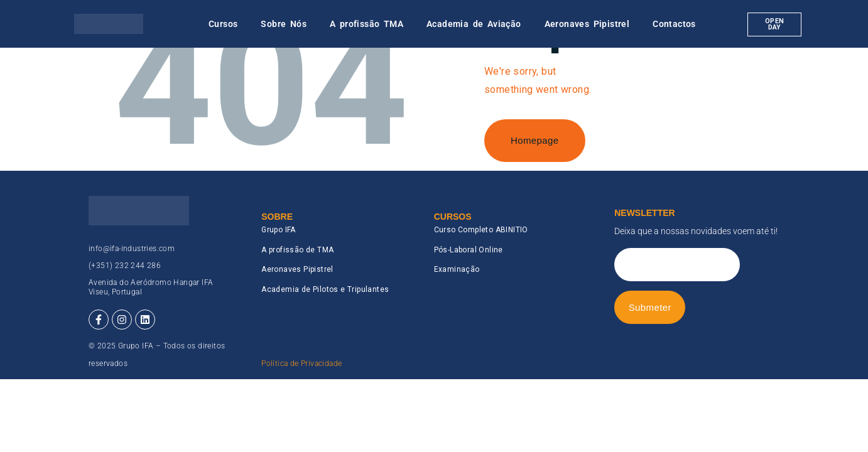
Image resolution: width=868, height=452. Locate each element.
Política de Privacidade (301, 363)
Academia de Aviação (474, 24)
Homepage (535, 140)
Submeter (650, 307)
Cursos (223, 24)
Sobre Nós (284, 24)
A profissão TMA (366, 24)
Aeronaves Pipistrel (587, 24)
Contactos (674, 24)
